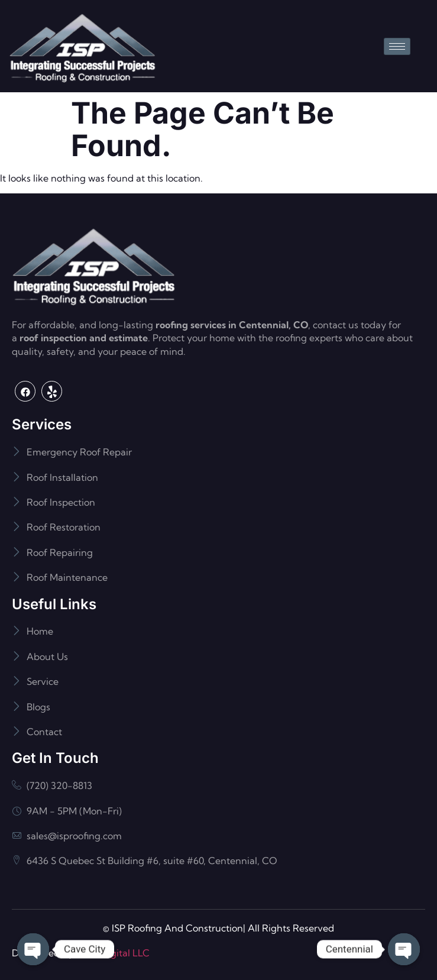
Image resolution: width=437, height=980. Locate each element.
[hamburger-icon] (397, 46)
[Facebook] (25, 391)
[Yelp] (52, 391)
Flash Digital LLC (113, 953)
